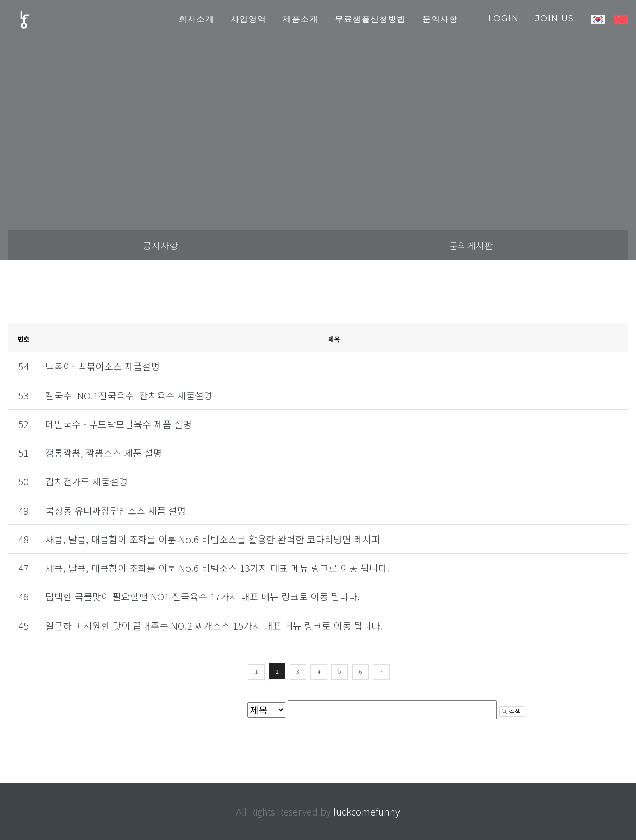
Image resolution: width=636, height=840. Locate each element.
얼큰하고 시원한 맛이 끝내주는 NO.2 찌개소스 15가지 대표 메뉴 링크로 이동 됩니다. (214, 625)
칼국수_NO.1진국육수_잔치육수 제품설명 (129, 395)
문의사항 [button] (440, 19)
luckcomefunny (367, 811)
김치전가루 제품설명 (86, 481)
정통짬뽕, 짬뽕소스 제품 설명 (104, 453)
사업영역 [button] (248, 19)
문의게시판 (471, 245)
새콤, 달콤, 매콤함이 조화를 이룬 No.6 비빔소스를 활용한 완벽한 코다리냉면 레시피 (213, 539)
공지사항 (160, 245)
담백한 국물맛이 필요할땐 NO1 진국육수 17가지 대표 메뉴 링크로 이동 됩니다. (203, 596)
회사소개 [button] (196, 19)
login (503, 18)
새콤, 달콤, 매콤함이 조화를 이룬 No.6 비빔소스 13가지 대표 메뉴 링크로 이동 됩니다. (217, 568)
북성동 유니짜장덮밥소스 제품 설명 (116, 510)
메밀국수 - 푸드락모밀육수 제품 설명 (119, 424)
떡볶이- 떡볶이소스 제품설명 (103, 366)
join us (555, 18)
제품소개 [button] (301, 19)
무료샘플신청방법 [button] (370, 19)
